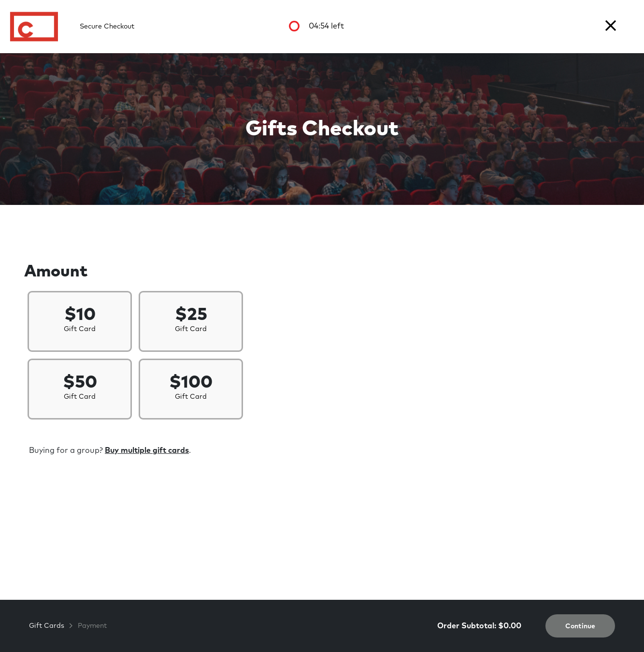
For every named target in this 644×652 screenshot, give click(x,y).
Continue (580, 626)
